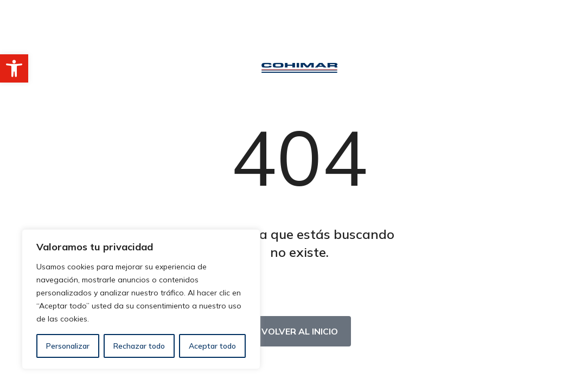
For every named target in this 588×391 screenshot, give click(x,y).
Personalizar (68, 346)
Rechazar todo (139, 346)
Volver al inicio (300, 331)
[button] (14, 68)
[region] (141, 299)
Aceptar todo (212, 346)
